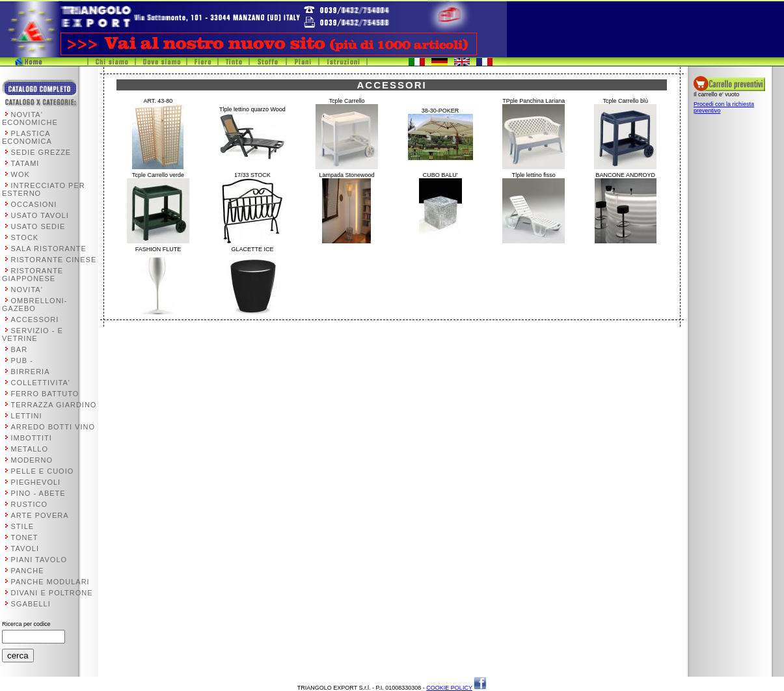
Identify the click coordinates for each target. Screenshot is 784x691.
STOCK (25, 237)
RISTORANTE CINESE (54, 260)
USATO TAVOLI (40, 215)
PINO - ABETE (38, 493)
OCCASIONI (34, 204)
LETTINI (27, 416)
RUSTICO (30, 504)
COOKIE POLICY (449, 688)
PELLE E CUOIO (43, 471)
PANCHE (28, 571)
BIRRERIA (31, 372)
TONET (25, 537)
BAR (20, 349)
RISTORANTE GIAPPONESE (33, 275)
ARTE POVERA (40, 515)
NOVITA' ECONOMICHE (30, 118)
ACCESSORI (35, 319)
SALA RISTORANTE (49, 249)
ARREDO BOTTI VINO (53, 427)
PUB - (22, 360)
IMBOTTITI (32, 438)
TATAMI (25, 163)
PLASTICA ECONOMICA (27, 137)
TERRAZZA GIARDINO (54, 405)
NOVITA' (27, 290)
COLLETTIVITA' (41, 383)
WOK (20, 174)
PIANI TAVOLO (39, 560)
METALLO (30, 449)
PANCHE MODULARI (50, 582)
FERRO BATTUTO (45, 394)
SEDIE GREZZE (41, 152)
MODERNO (32, 460)
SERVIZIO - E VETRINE (33, 334)
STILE (23, 526)
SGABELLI (31, 604)
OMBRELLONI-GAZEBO (34, 305)
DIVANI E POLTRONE (52, 593)
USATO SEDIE (38, 226)
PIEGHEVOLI (36, 482)
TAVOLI (25, 549)
